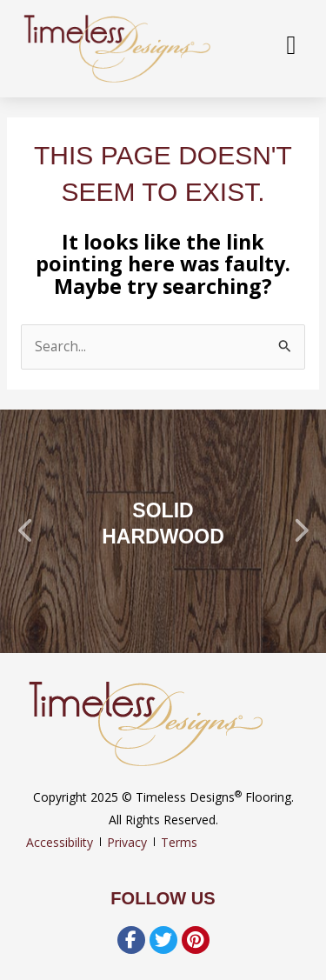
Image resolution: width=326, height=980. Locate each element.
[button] (26, 531)
